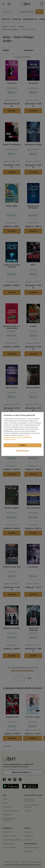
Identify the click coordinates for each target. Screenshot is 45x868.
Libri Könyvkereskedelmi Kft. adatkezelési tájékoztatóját (18, 437)
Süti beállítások (22, 451)
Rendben (23, 445)
